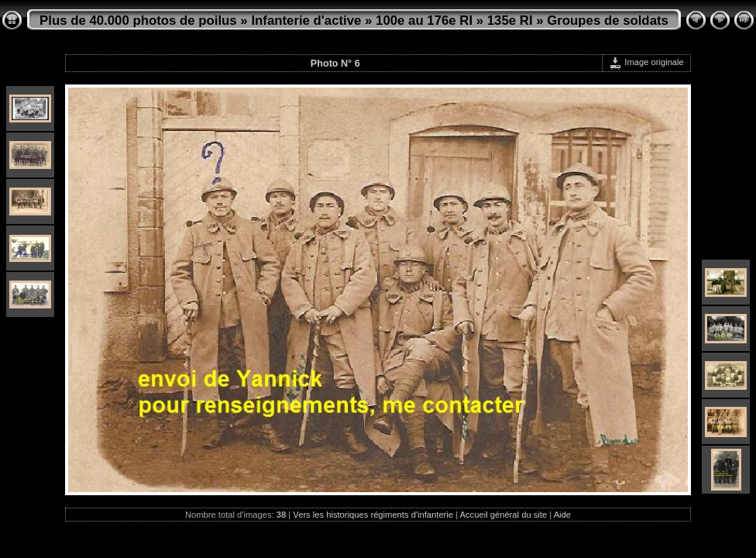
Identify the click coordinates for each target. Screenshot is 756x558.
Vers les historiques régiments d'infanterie (373, 515)
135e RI (510, 21)
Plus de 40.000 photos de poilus (138, 21)
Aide (562, 515)
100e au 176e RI (424, 21)
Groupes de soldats (608, 21)
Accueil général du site (504, 515)
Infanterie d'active (306, 21)
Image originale (646, 62)
